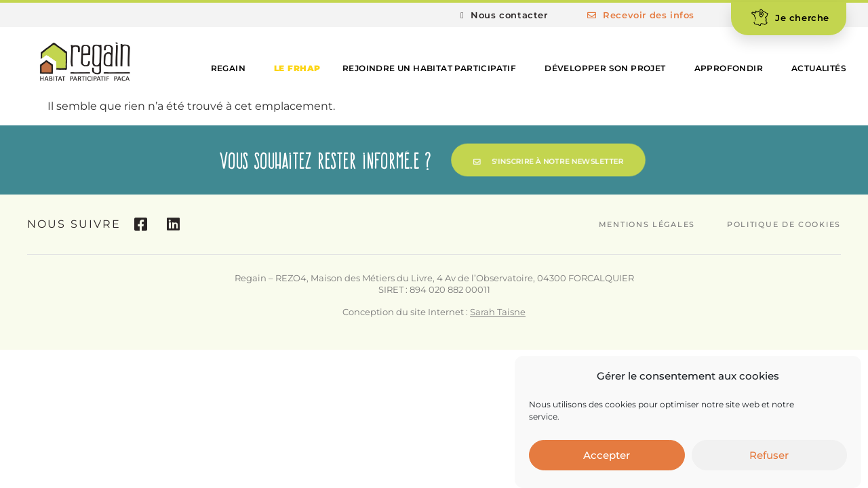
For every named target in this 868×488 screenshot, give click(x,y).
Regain (232, 68)
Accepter (607, 456)
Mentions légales (647, 224)
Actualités (819, 68)
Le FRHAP (297, 68)
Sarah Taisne (498, 312)
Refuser (769, 456)
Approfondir (732, 68)
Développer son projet (608, 68)
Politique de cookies (784, 224)
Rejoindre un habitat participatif (433, 68)
